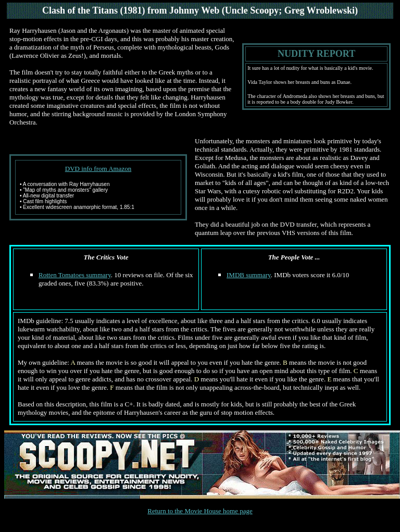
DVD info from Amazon (98, 169)
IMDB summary (249, 275)
